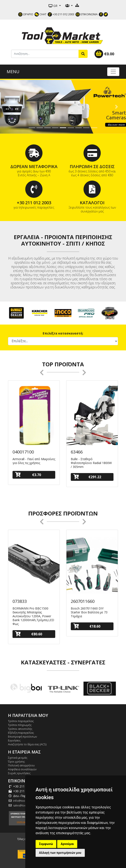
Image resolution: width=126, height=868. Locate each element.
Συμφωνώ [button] (46, 844)
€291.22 (87, 477)
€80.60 (29, 634)
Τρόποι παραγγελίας (21, 721)
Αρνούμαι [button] (67, 844)
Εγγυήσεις (14, 740)
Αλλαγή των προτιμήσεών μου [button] (60, 853)
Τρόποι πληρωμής (20, 725)
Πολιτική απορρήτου (21, 765)
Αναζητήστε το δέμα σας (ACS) (27, 744)
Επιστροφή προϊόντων (22, 736)
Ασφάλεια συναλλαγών (22, 769)
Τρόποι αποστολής (20, 729)
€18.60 (87, 626)
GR (53, 6)
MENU (13, 72)
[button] (9, 107)
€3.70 (28, 475)
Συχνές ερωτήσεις (19, 773)
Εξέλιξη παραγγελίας (21, 733)
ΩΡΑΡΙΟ (26, 14)
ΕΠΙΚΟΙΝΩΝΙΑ (87, 14)
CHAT (40, 14)
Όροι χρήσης (17, 761)
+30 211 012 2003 (61, 14)
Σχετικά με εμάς (18, 758)
